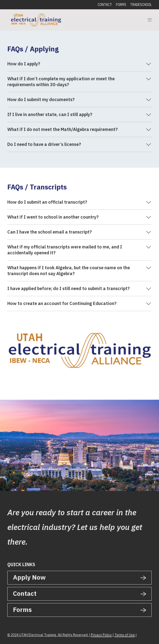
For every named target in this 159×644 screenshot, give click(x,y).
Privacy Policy (101, 635)
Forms (121, 5)
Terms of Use (125, 635)
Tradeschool (141, 5)
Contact (105, 5)
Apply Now (29, 577)
